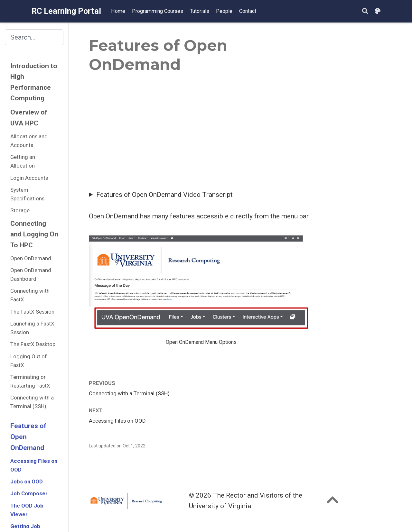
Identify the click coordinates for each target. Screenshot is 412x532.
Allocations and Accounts (29, 141)
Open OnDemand (31, 258)
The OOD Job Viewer (27, 510)
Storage (20, 210)
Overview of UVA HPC (29, 118)
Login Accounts (29, 178)
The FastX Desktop (33, 344)
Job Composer (29, 493)
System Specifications (27, 194)
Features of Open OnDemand (28, 437)
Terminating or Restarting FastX (30, 381)
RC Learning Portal (66, 11)
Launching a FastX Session (32, 328)
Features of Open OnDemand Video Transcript (164, 195)
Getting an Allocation (23, 161)
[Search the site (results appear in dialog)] (34, 37)
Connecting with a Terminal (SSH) (32, 402)
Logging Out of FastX (29, 361)
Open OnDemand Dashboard (31, 275)
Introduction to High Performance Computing (34, 82)
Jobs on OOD (27, 482)
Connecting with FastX (30, 295)
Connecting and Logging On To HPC (34, 234)
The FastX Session (32, 312)
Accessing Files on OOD (34, 465)
